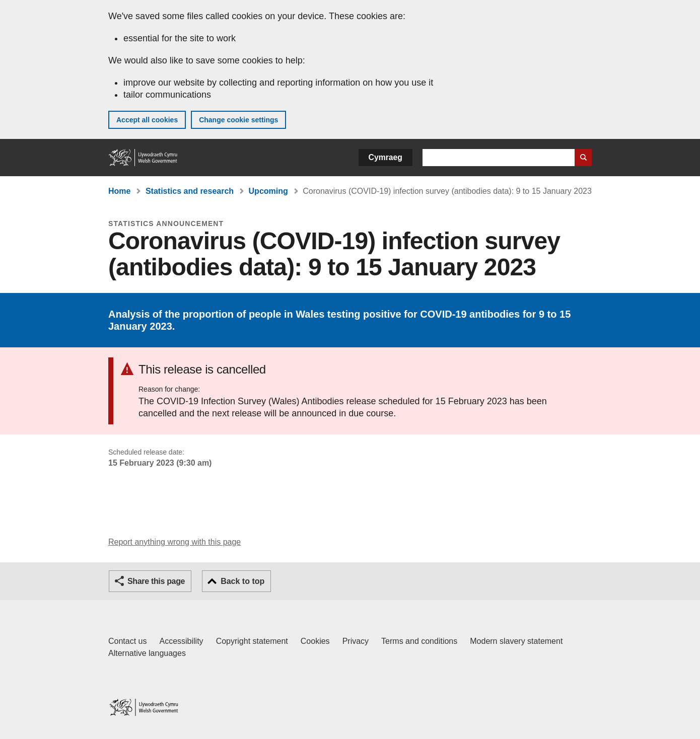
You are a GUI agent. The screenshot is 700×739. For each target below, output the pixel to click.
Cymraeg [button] (386, 157)
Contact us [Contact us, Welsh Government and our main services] (127, 641)
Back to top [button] (242, 581)
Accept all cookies (147, 120)
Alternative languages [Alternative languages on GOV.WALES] (147, 653)
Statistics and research (190, 191)
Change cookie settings (238, 120)
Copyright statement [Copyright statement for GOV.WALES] (252, 641)
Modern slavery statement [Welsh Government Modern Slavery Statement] (516, 641)
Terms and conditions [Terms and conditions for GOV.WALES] (419, 641)
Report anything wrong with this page (174, 542)
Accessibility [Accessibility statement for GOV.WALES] (181, 641)
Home (119, 191)
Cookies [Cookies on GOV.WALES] (315, 641)
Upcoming (268, 191)
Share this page (156, 581)
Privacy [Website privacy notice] (356, 641)
